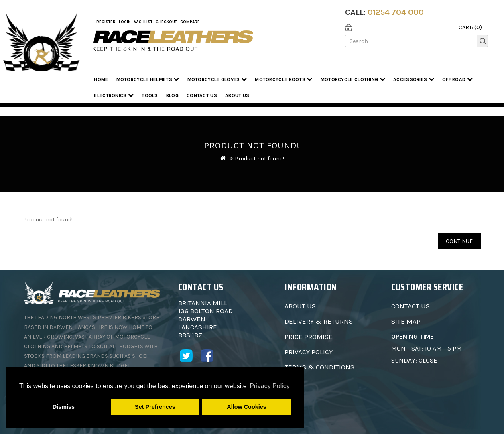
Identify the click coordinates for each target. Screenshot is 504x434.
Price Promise (309, 337)
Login (125, 22)
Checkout (166, 22)
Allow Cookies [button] (246, 407)
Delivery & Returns (319, 321)
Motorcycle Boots (283, 79)
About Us (300, 306)
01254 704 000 (396, 12)
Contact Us (202, 95)
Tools (150, 95)
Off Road (457, 79)
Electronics (114, 95)
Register (106, 22)
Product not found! (259, 159)
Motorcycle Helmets (148, 79)
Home (101, 79)
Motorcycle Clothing (353, 79)
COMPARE (190, 22)
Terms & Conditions (319, 367)
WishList (143, 22)
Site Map (406, 321)
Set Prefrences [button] (155, 407)
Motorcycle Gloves (217, 79)
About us (237, 95)
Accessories (414, 79)
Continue (459, 241)
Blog (172, 95)
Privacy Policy (309, 352)
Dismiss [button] (64, 407)
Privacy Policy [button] (270, 386)
